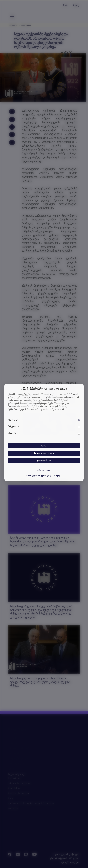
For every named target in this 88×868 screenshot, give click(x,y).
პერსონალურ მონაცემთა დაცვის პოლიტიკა (44, 476)
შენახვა (44, 446)
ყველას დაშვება (44, 461)
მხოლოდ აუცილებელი (44, 453)
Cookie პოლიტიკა (44, 470)
